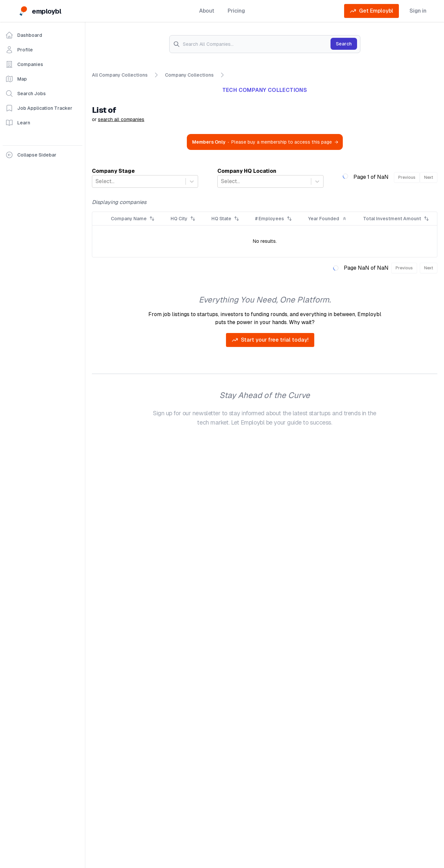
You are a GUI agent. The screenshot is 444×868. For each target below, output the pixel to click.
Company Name (133, 219)
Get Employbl (371, 11)
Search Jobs (26, 94)
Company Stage (113, 171)
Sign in (418, 11)
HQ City (183, 219)
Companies (24, 64)
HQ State (225, 219)
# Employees (274, 219)
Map (16, 79)
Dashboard (24, 35)
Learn (18, 123)
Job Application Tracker (39, 108)
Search (344, 44)
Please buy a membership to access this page (265, 142)
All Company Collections (120, 75)
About (207, 11)
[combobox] (96, 181)
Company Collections (189, 75)
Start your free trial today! (270, 340)
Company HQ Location (247, 171)
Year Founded (328, 219)
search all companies (121, 119)
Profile (19, 50)
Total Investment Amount (396, 219)
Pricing (236, 11)
